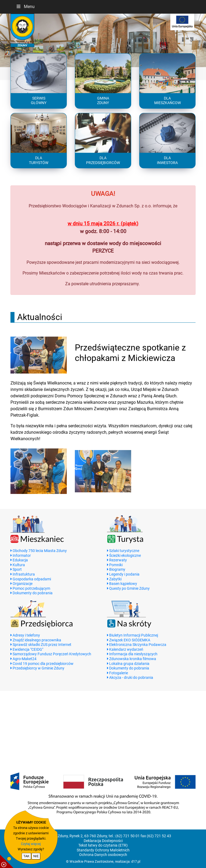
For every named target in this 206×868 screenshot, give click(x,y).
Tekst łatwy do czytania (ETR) (103, 845)
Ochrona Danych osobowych (103, 855)
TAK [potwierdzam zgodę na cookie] (26, 856)
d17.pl (136, 861)
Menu (25, 7)
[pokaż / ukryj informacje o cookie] (7, 861)
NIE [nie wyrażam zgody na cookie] (36, 856)
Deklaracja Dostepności (103, 841)
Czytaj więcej (31, 844)
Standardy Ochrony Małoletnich (103, 850)
